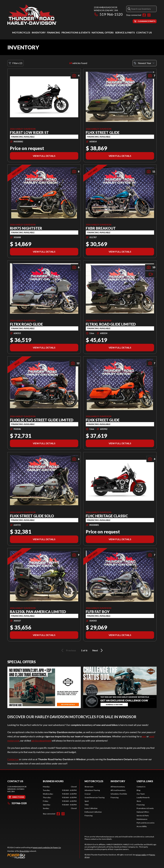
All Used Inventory (118, 790)
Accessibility (142, 826)
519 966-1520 (108, 14)
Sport (87, 801)
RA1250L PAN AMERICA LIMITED (38, 612)
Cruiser (88, 794)
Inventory (39, 32)
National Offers (103, 32)
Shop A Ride (24, 851)
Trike (87, 805)
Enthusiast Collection (93, 812)
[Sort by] (145, 63)
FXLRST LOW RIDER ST (29, 133)
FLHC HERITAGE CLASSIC (107, 516)
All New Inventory (118, 787)
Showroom (89, 787)
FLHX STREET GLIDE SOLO (32, 516)
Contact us (13, 759)
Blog (138, 790)
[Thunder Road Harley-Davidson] (32, 15)
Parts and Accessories (146, 823)
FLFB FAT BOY (98, 612)
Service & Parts (125, 32)
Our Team (141, 794)
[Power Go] (34, 856)
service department (41, 741)
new (144, 736)
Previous (68, 650)
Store (139, 801)
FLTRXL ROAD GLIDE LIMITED (111, 324)
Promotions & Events (76, 32)
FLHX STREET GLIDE (103, 133)
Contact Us (144, 32)
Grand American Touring (94, 797)
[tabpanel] (60, 798)
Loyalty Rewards (143, 797)
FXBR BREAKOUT (101, 228)
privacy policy (141, 855)
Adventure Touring (92, 790)
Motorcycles (21, 32)
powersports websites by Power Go (47, 847)
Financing (53, 32)
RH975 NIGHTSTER (26, 228)
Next (98, 650)
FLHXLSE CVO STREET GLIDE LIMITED (42, 420)
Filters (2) (15, 63)
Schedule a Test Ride (119, 794)
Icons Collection (91, 808)
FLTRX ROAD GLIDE (26, 324)
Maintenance (142, 819)
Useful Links (145, 781)
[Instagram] (149, 15)
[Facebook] (144, 15)
